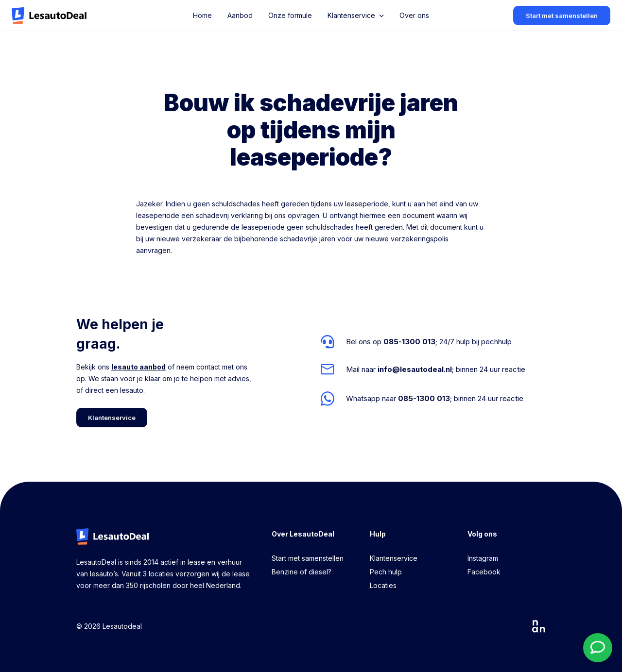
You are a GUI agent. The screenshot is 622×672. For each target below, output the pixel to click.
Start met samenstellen (308, 558)
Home (202, 15)
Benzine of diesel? (302, 572)
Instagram (483, 558)
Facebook (484, 572)
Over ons (414, 15)
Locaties (383, 585)
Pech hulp (386, 572)
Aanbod (240, 15)
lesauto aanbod (138, 367)
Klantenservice (394, 558)
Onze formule (290, 15)
